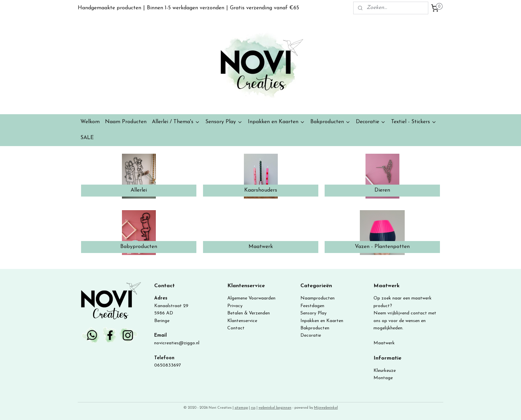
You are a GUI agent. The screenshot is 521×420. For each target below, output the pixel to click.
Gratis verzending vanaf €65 (264, 8)
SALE (87, 138)
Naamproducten (317, 298)
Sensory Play (224, 122)
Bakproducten (330, 122)
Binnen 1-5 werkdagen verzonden (186, 8)
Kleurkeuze (385, 371)
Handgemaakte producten (109, 8)
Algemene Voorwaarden (251, 298)
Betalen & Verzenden (249, 313)
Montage (383, 378)
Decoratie (371, 122)
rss (253, 408)
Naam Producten (126, 122)
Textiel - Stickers (414, 122)
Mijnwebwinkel (326, 408)
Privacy (235, 306)
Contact (236, 328)
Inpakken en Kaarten (276, 122)
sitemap (241, 408)
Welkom (90, 122)
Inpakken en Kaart (319, 321)
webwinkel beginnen (275, 408)
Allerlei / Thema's (176, 122)
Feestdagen (312, 306)
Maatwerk (384, 343)
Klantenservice (242, 321)
